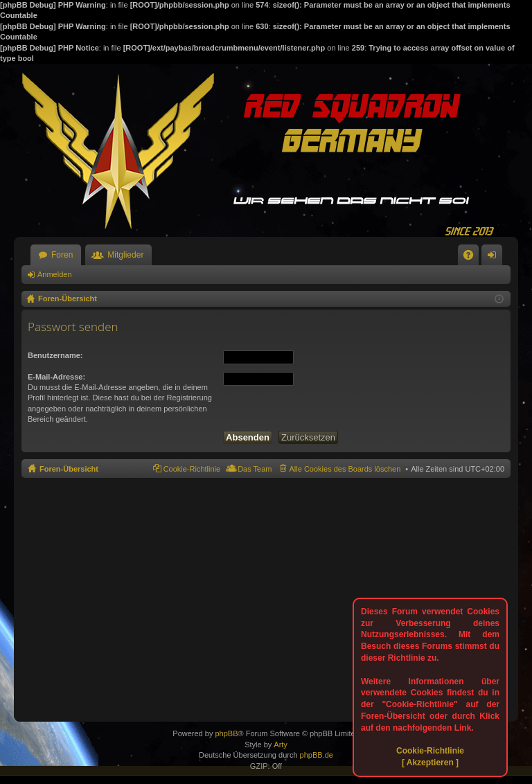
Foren (62, 255)
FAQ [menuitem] (473, 258)
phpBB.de (317, 755)
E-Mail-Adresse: (56, 377)
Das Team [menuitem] (255, 469)
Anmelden (55, 274)
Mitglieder (125, 255)
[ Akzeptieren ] (430, 763)
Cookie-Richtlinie (430, 751)
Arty (281, 745)
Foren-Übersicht (69, 469)
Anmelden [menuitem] (495, 258)
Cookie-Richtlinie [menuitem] (192, 469)
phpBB (226, 733)
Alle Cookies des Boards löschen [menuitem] (345, 469)
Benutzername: (55, 355)
